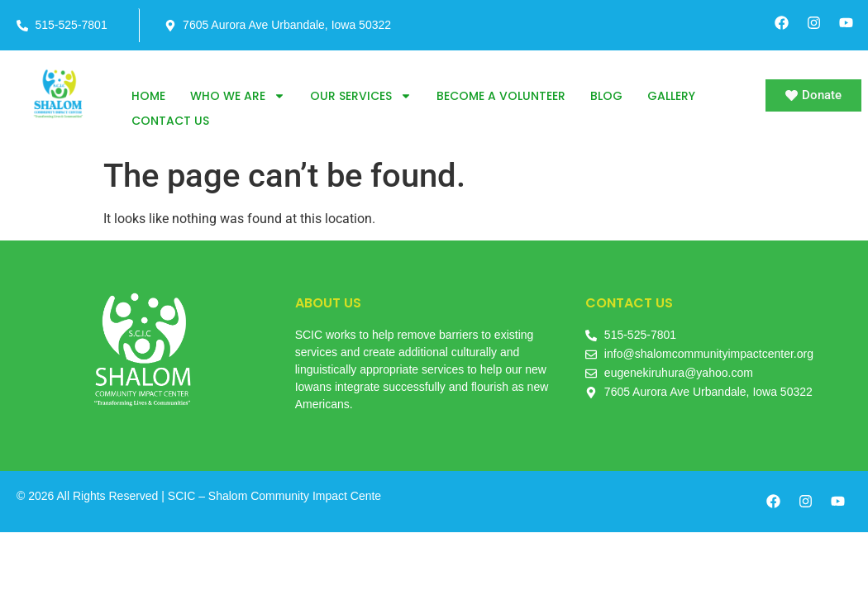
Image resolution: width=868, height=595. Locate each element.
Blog (606, 96)
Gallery (671, 96)
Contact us (170, 121)
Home (148, 96)
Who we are (238, 96)
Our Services (361, 96)
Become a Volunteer (501, 96)
